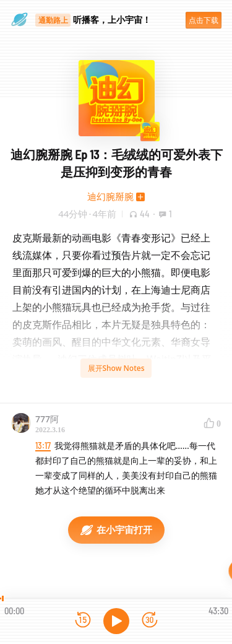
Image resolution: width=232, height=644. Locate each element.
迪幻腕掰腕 (110, 196)
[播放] (116, 621)
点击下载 (204, 20)
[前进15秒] (150, 621)
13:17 (43, 446)
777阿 (47, 419)
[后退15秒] (83, 621)
